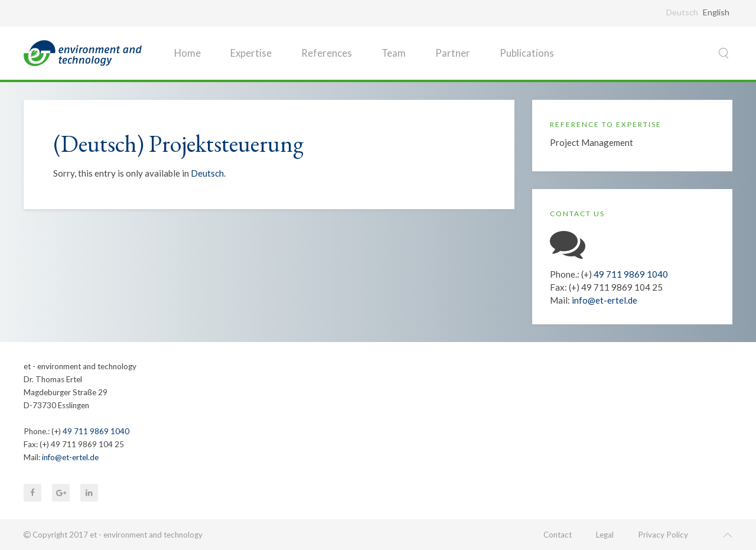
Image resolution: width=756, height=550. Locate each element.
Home (188, 53)
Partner (453, 53)
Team (394, 53)
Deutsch (207, 173)
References (327, 53)
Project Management (592, 142)
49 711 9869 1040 (631, 274)
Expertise (251, 53)
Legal (605, 535)
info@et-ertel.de (605, 300)
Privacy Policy (663, 535)
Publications (527, 53)
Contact (558, 535)
